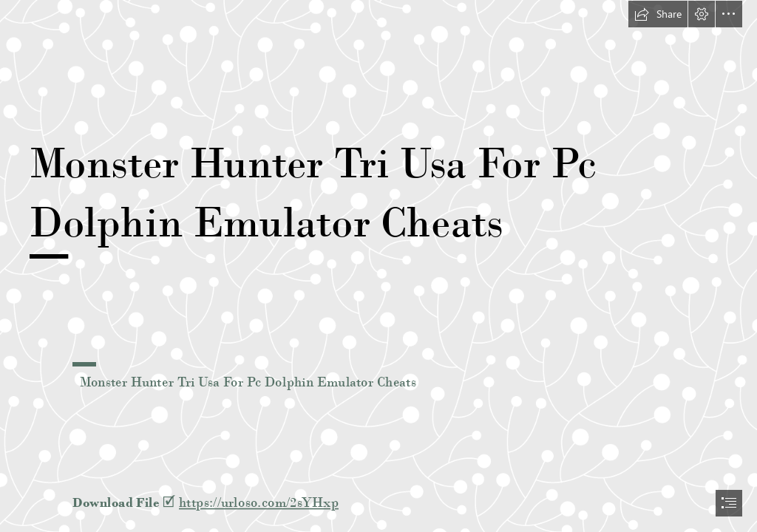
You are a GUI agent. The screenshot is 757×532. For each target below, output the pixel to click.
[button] (658, 14)
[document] (378, 266)
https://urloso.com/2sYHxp (259, 502)
